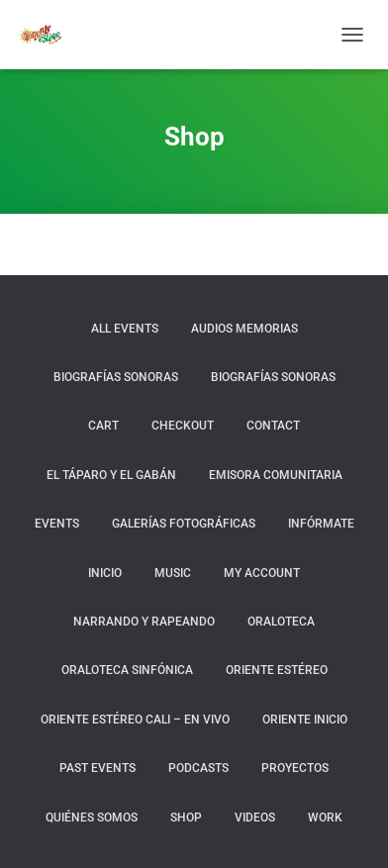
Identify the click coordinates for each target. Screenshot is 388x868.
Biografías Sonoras (116, 377)
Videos (255, 818)
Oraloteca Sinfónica (127, 670)
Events (57, 524)
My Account (262, 573)
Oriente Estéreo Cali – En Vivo (135, 720)
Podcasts (198, 768)
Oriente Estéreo (277, 670)
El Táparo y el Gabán (111, 475)
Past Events (97, 768)
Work (325, 818)
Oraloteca (281, 622)
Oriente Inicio (305, 720)
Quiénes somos (92, 818)
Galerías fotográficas (184, 524)
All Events (125, 329)
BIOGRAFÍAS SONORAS (273, 377)
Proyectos (295, 768)
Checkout (183, 426)
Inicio (105, 573)
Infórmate (321, 524)
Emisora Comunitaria (276, 475)
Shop (186, 818)
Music (173, 573)
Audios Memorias (244, 329)
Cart (103, 426)
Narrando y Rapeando (144, 622)
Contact (273, 426)
